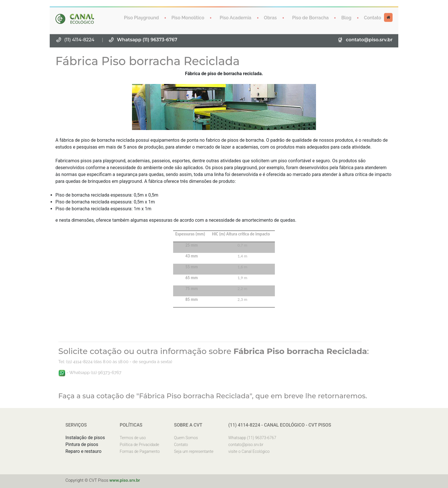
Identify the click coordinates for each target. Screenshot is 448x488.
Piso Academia (236, 17)
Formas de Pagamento (140, 451)
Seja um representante (194, 451)
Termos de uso (133, 438)
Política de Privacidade (139, 445)
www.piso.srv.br (125, 480)
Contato (373, 17)
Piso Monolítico (188, 17)
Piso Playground (141, 17)
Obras (270, 17)
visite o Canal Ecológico (249, 451)
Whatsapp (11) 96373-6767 (147, 39)
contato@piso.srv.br (369, 39)
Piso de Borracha (311, 17)
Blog (346, 17)
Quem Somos (186, 438)
